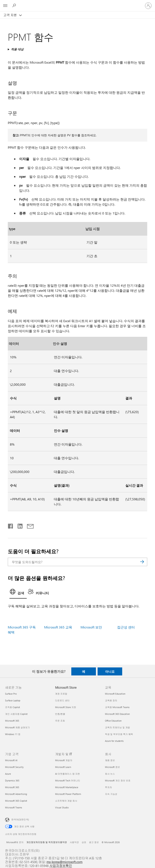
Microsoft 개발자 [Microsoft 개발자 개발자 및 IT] (64, 760)
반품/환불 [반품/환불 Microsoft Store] (60, 714)
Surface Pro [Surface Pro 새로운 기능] (11, 694)
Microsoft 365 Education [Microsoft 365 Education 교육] (117, 714)
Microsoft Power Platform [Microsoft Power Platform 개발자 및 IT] (68, 794)
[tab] (18, 593)
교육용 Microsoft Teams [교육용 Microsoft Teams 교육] (117, 707)
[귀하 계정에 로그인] (148, 6)
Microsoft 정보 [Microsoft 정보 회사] (112, 767)
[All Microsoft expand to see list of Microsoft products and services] (5, 6)
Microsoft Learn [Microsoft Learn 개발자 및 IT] (63, 767)
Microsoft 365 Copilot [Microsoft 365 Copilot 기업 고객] (16, 801)
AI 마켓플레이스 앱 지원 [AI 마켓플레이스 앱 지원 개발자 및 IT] (68, 774)
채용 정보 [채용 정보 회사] (110, 760)
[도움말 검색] (15, 5)
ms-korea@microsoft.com (64, 862)
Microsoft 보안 (91, 627)
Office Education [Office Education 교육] (113, 721)
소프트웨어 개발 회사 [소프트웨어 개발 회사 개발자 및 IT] (66, 801)
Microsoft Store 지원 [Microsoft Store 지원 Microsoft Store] (66, 707)
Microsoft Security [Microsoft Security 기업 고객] (14, 767)
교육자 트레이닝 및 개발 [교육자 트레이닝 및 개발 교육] (117, 727)
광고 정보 (94, 842)
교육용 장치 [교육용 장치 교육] (111, 700)
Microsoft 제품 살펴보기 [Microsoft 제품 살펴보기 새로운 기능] (17, 727)
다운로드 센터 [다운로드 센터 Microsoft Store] (62, 700)
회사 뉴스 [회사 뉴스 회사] (110, 774)
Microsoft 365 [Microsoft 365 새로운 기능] (12, 721)
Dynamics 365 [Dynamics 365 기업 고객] (12, 780)
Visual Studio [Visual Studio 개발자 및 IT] (62, 807)
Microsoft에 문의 (15, 842)
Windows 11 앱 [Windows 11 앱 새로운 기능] (13, 734)
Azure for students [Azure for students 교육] (114, 741)
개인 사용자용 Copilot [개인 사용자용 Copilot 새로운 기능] (16, 714)
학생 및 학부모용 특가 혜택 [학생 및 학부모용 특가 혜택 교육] (119, 734)
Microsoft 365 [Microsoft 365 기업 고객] (12, 787)
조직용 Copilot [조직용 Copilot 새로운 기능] (13, 707)
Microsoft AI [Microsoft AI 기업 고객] (11, 760)
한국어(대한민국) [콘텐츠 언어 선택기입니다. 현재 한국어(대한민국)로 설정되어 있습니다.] (20, 819)
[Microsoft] (77, 3)
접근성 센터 (126, 627)
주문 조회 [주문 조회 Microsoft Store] (60, 721)
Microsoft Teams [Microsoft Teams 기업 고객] (14, 807)
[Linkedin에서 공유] (18, 525)
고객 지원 (11, 15)
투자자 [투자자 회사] (108, 787)
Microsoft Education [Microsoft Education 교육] (115, 694)
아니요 (110, 671)
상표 (84, 842)
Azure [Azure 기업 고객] (8, 774)
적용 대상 (17, 49)
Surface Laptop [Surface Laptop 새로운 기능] (13, 700)
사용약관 (74, 842)
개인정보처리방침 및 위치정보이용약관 (47, 842)
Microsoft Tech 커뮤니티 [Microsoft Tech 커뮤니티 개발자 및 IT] (68, 780)
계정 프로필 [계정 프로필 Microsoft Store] (61, 694)
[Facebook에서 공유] (11, 525)
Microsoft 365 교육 (58, 627)
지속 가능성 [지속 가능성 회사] (111, 794)
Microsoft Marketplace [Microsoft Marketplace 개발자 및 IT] (67, 787)
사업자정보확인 (61, 866)
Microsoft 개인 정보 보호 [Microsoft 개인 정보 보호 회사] (118, 780)
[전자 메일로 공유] (28, 525)
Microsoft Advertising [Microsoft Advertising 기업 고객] (16, 794)
